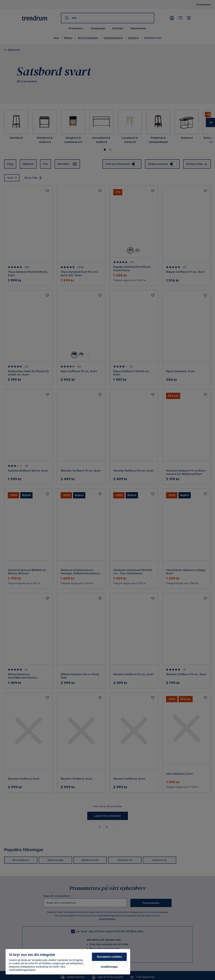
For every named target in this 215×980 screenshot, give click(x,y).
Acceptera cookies (109, 957)
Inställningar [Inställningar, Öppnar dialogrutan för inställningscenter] (109, 967)
